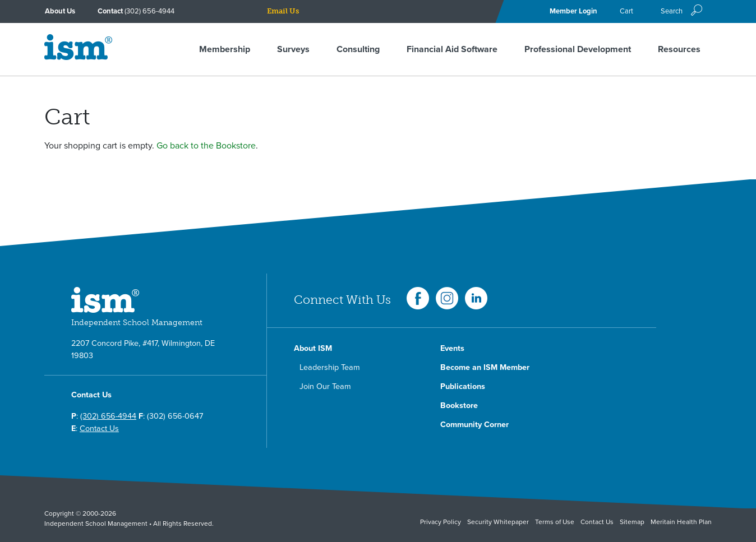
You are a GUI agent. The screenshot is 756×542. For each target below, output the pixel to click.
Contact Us (99, 428)
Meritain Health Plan (681, 522)
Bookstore (459, 406)
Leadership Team (330, 367)
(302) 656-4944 (149, 11)
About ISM (313, 348)
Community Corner (474, 425)
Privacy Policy (441, 522)
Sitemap (632, 522)
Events (452, 348)
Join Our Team (325, 386)
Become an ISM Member (485, 367)
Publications (463, 386)
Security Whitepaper (498, 522)
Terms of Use (555, 522)
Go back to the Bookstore (206, 146)
